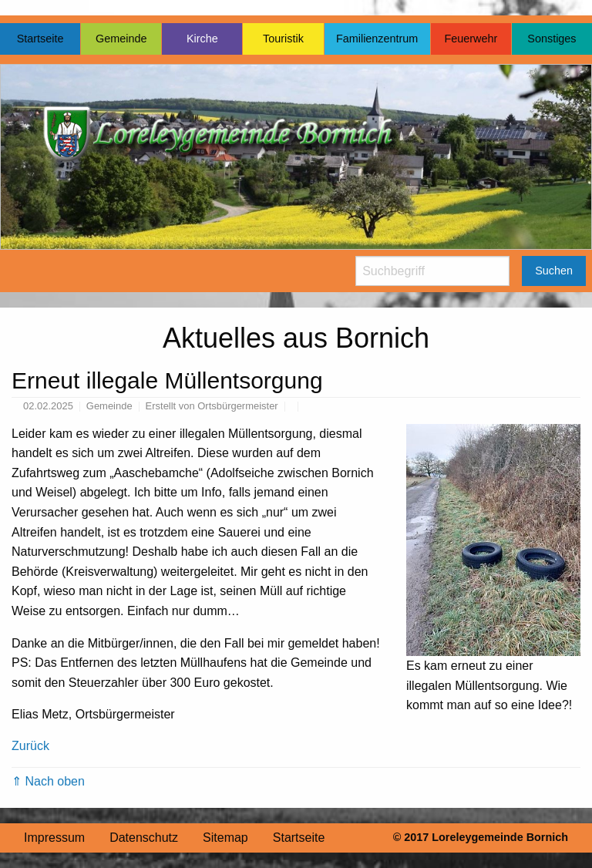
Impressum (54, 838)
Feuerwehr (471, 39)
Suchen (554, 271)
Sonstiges (552, 39)
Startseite (40, 39)
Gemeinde (121, 39)
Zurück (30, 746)
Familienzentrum (377, 39)
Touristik (283, 39)
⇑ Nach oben (48, 781)
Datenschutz (144, 838)
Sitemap (225, 838)
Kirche (202, 39)
